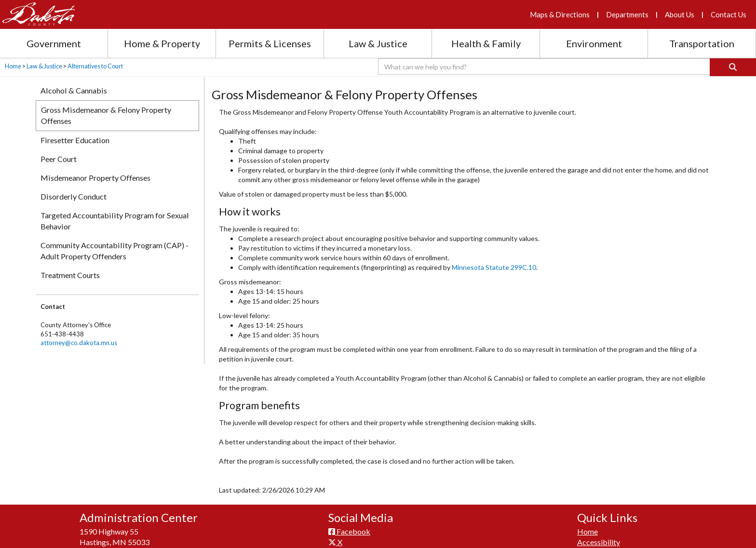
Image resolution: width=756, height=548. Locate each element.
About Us (680, 14)
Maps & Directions (560, 14)
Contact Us (729, 14)
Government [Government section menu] (54, 43)
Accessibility (599, 542)
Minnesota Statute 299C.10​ (494, 267)
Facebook (349, 531)
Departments (627, 14)
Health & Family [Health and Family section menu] (486, 43)
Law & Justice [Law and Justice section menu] (378, 43)
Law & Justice (44, 66)
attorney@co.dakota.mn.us (79, 343)
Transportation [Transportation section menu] (702, 43)
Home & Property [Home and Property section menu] (162, 43)
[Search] (733, 67)
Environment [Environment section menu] (594, 43)
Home (13, 66)
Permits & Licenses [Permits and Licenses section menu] (270, 43)
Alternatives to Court (95, 66)
